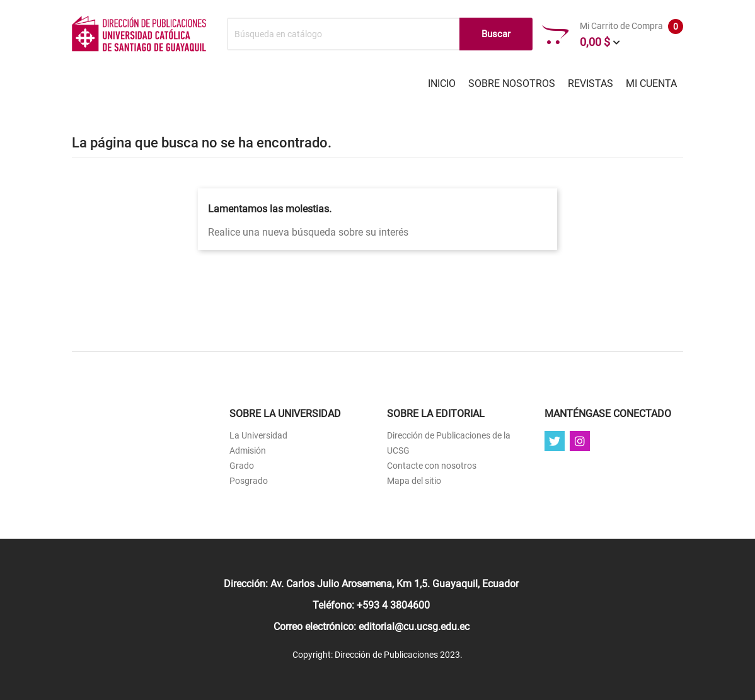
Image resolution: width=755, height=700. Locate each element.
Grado (242, 466)
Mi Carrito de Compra (613, 35)
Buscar (496, 34)
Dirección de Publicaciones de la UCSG (449, 443)
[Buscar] (380, 34)
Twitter (555, 441)
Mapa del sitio (414, 481)
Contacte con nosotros (432, 466)
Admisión (248, 450)
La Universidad (258, 435)
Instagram (580, 441)
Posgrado (249, 481)
